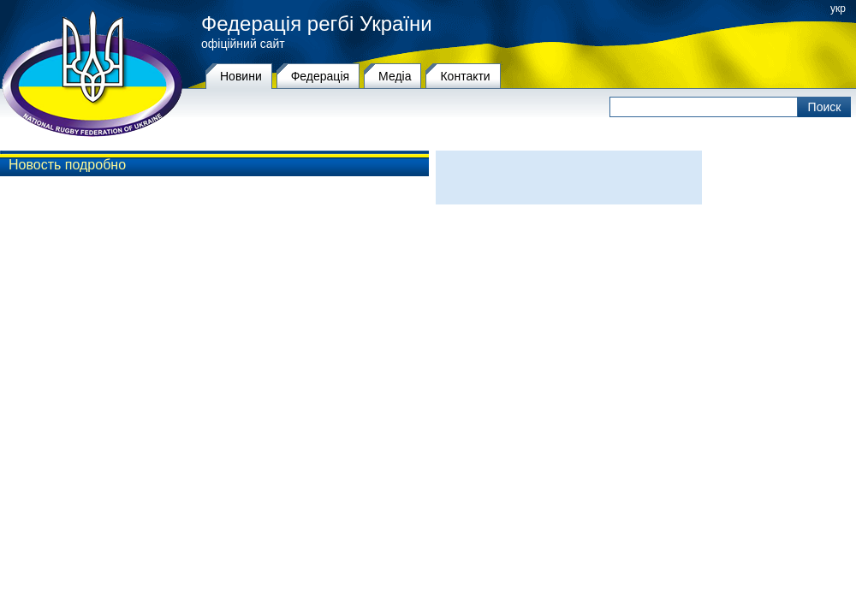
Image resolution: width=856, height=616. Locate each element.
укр (838, 9)
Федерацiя (320, 76)
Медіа (395, 76)
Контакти (465, 76)
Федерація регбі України (317, 24)
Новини (241, 76)
